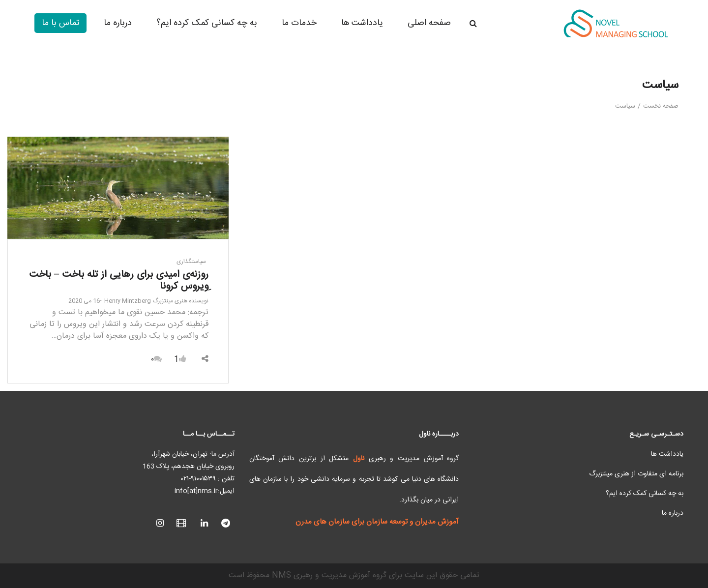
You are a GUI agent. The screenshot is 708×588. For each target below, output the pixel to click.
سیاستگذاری (191, 262)
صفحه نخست (661, 106)
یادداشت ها (667, 454)
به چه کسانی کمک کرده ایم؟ (645, 494)
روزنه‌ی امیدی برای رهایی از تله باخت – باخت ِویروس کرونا (119, 280)
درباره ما (673, 513)
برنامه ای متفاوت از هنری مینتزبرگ (636, 474)
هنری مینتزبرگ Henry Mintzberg (156, 301)
